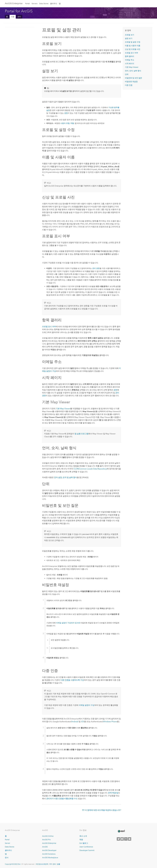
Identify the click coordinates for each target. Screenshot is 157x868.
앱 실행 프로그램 (81, 434)
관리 (19, 17)
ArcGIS (45, 846)
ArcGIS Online (48, 836)
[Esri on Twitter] (118, 839)
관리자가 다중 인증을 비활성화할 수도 (62, 798)
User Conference (86, 846)
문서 (7, 857)
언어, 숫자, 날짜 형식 (133, 71)
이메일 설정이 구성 (87, 705)
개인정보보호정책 (42, 864)
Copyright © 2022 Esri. (13, 864)
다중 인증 (129, 85)
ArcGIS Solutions (49, 854)
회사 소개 (83, 836)
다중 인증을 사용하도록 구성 (72, 680)
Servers (35, 4)
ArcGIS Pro (46, 839)
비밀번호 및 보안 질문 (133, 78)
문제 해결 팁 (113, 792)
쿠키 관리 (53, 864)
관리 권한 (96, 268)
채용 (81, 839)
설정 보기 (129, 38)
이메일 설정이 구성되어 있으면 (68, 622)
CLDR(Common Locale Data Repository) (90, 469)
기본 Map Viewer (63, 409)
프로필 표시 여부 (49, 327)
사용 (13, 17)
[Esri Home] (121, 831)
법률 (59, 864)
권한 (66, 113)
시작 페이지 (130, 64)
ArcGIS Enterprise (14, 3)
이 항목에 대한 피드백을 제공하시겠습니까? (103, 810)
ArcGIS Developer (49, 850)
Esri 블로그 (84, 843)
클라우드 (54, 4)
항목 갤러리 (130, 56)
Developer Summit (87, 850)
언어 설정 (58, 477)
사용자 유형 (65, 123)
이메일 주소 (130, 60)
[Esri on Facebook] (122, 839)
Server (7, 843)
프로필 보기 (130, 35)
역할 (72, 123)
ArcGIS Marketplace (50, 857)
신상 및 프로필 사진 (133, 49)
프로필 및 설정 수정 (133, 42)
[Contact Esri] (130, 839)
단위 (127, 74)
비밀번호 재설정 (131, 82)
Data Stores (44, 4)
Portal (27, 4)
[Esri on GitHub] (126, 839)
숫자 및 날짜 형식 (70, 477)
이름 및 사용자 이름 (133, 46)
